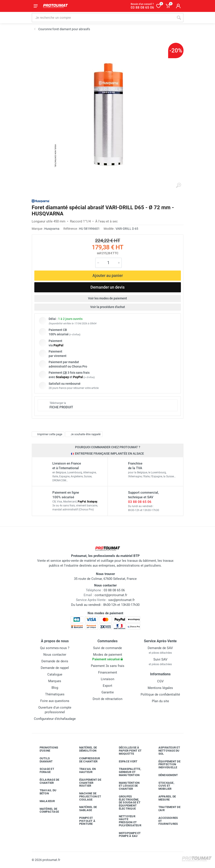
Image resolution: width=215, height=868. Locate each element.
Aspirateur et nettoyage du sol (166, 751)
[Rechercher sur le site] (103, 18)
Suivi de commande (107, 648)
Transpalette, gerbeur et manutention (127, 772)
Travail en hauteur (84, 770)
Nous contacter (55, 655)
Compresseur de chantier (86, 760)
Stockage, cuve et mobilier (163, 786)
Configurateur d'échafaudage (55, 719)
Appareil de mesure (164, 798)
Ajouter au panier (108, 275)
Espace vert (125, 762)
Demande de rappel (55, 668)
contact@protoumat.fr (111, 595)
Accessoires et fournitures (165, 821)
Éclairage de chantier (46, 781)
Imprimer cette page (47, 434)
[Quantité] (108, 263)
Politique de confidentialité (160, 694)
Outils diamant (43, 760)
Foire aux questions (55, 701)
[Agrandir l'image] (178, 185)
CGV (160, 681)
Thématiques (55, 694)
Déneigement (165, 775)
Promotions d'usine (46, 749)
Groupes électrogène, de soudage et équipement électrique (126, 803)
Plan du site (160, 701)
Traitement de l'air (166, 809)
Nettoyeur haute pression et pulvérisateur (127, 821)
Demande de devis (55, 661)
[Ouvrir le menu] (36, 6)
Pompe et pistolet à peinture (84, 821)
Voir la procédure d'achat (108, 307)
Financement (108, 672)
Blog (55, 688)
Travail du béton (45, 792)
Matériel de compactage (46, 810)
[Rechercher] (179, 18)
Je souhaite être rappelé (83, 434)
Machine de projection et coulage (87, 796)
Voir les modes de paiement (107, 298)
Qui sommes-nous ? (55, 648)
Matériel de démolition (85, 749)
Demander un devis (107, 287)
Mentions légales (160, 688)
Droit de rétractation (107, 699)
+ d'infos (75, 335)
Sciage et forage (44, 770)
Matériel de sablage (85, 809)
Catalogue (55, 674)
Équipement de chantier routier (87, 783)
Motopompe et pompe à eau (127, 835)
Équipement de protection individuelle (166, 764)
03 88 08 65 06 (140, 502)
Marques (55, 681)
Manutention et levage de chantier (126, 786)
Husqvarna (52, 229)
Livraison (107, 679)
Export (107, 686)
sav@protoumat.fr (121, 600)
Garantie (108, 692)
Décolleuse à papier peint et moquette (127, 751)
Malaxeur (44, 801)
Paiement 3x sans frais (108, 666)
